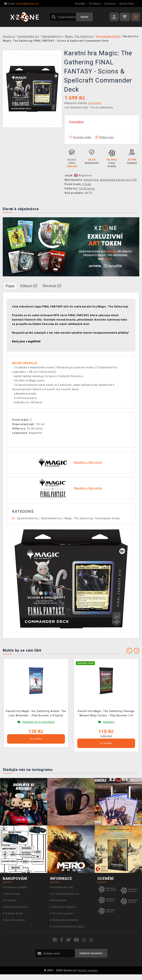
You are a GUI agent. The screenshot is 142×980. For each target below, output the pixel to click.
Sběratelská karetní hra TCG (118, 180)
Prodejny (95, 4)
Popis (10, 286)
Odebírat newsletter (91, 953)
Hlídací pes (105, 137)
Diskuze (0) (29, 286)
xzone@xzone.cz (21, 4)
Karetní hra (91, 180)
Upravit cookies (14, 920)
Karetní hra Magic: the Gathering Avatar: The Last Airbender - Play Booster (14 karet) (36, 713)
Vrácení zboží (13, 913)
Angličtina (83, 175)
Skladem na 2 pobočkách (39, 722)
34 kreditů (95, 103)
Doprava (110, 4)
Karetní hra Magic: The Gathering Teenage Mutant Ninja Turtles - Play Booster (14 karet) (106, 714)
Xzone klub (11, 894)
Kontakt (80, 4)
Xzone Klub (127, 4)
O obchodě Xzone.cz (65, 894)
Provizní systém (62, 913)
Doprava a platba (15, 887)
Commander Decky (108, 518)
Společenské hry (28, 518)
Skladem (109, 722)
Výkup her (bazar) (63, 907)
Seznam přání (80, 137)
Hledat (84, 17)
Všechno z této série (88, 462)
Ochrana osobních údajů (67, 927)
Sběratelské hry (52, 518)
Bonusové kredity (15, 907)
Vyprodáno (76, 122)
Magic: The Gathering (79, 518)
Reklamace (58, 900)
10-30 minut (87, 189)
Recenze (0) (52, 286)
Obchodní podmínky (64, 920)
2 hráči (87, 184)
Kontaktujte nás (62, 887)
